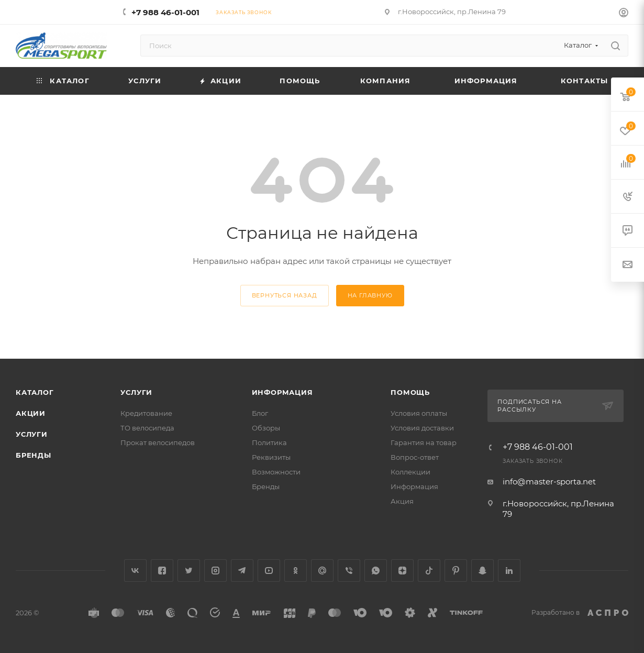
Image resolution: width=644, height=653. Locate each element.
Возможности (276, 472)
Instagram (215, 571)
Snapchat (482, 571)
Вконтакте (135, 571)
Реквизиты (271, 457)
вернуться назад (285, 295)
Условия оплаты (419, 413)
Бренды (34, 455)
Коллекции (410, 472)
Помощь (410, 392)
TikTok (429, 571)
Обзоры (266, 428)
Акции (31, 413)
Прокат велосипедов (158, 442)
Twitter (189, 571)
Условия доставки (422, 428)
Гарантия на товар (424, 442)
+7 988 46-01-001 (165, 12)
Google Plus (322, 571)
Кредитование (146, 413)
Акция (402, 501)
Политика (269, 442)
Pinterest (456, 571)
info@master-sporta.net (549, 482)
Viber (349, 571)
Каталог (35, 392)
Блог (260, 413)
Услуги (32, 434)
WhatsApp (376, 571)
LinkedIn (509, 571)
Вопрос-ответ (415, 457)
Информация (282, 392)
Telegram (242, 571)
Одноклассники (296, 571)
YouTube (269, 571)
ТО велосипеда (147, 428)
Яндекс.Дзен (402, 571)
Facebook (162, 571)
